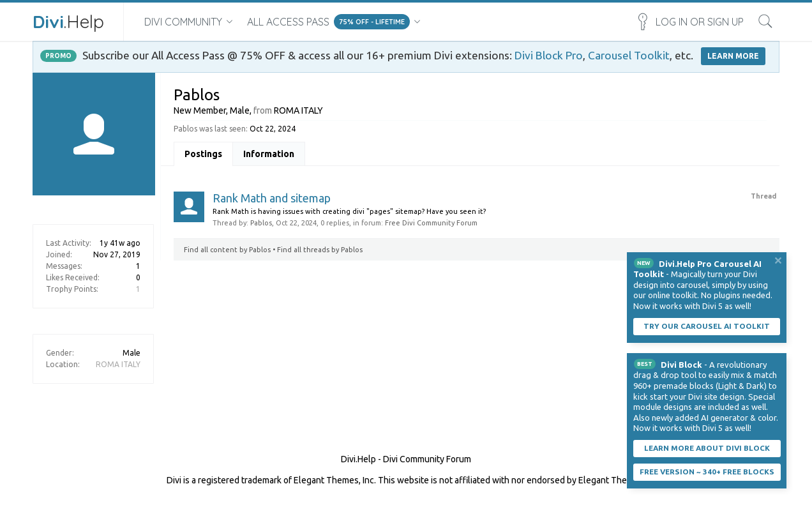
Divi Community (183, 22)
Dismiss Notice (778, 261)
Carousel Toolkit (629, 55)
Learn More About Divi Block (707, 448)
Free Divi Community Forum (431, 223)
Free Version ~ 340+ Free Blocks (707, 472)
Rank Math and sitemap (272, 198)
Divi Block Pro (549, 55)
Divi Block (681, 365)
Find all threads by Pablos (320, 250)
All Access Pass (288, 22)
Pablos (261, 223)
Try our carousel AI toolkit (707, 326)
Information (269, 154)
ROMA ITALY (118, 364)
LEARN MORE (733, 56)
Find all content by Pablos (227, 250)
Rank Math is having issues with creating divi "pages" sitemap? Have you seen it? (349, 211)
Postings (203, 154)
